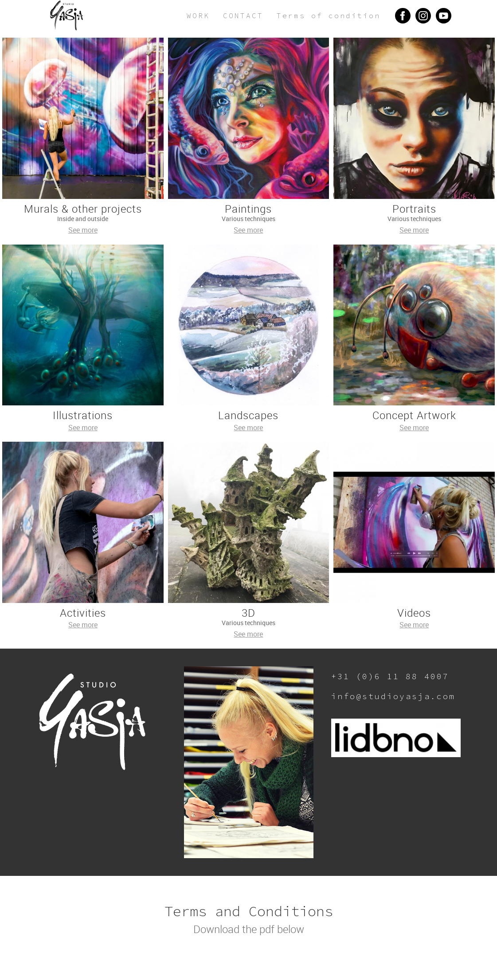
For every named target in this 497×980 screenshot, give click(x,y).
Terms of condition (329, 16)
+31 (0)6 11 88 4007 (390, 676)
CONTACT (243, 16)
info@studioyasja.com (393, 696)
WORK (198, 16)
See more (83, 230)
